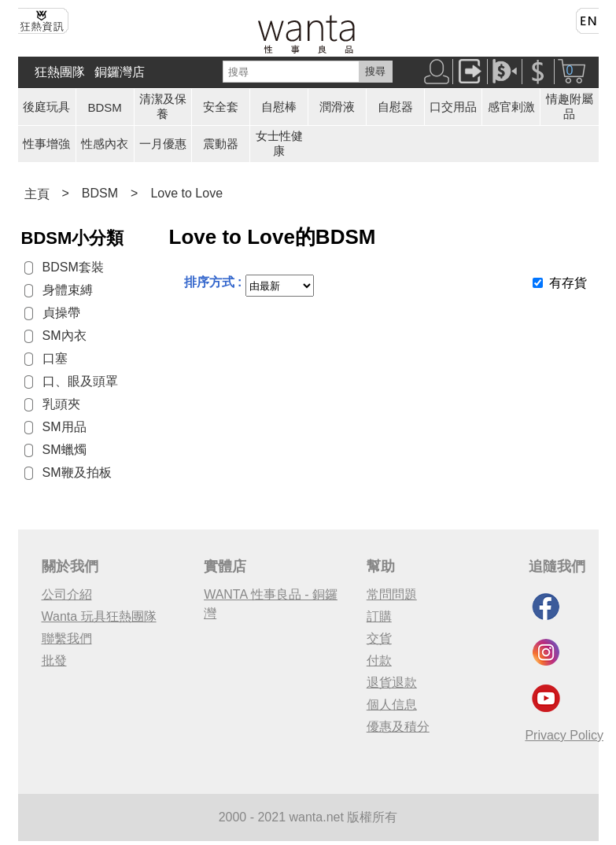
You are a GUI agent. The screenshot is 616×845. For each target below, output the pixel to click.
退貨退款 (392, 683)
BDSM (105, 107)
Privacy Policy (564, 735)
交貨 (379, 638)
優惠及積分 (398, 727)
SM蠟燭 (65, 450)
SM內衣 (65, 336)
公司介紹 (67, 594)
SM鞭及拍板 (77, 472)
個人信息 (392, 705)
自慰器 (395, 107)
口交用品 (453, 107)
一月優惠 (163, 144)
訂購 (379, 616)
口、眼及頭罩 (80, 381)
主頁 (37, 194)
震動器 (221, 144)
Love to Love (186, 193)
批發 (54, 661)
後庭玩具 (46, 107)
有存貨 (568, 283)
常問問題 (392, 594)
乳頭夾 (61, 404)
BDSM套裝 (73, 267)
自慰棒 (279, 107)
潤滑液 (337, 107)
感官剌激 (511, 107)
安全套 (221, 107)
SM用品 (65, 427)
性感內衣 (105, 144)
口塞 (55, 358)
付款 (379, 661)
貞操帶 (61, 313)
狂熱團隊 (60, 72)
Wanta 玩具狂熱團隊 (99, 616)
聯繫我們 (67, 638)
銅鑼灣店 (120, 72)
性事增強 (46, 144)
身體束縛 (68, 290)
